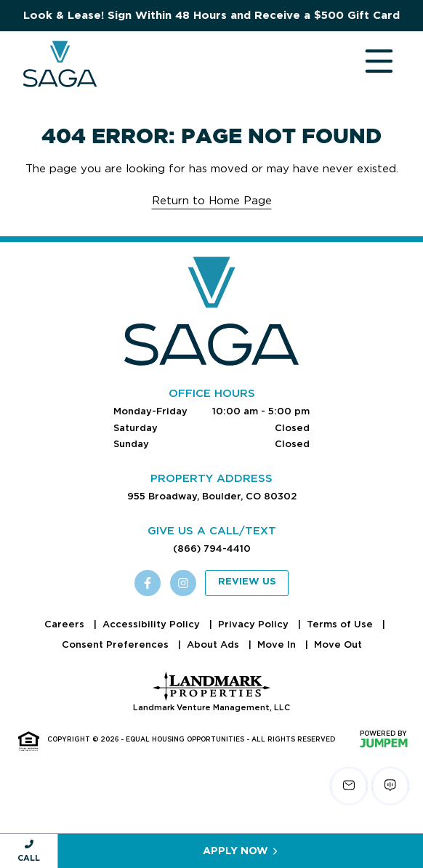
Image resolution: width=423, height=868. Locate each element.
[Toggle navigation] (365, 64)
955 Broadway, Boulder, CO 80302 (212, 496)
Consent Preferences (117, 644)
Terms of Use (341, 624)
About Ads (214, 644)
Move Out (338, 644)
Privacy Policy (255, 624)
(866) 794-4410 (212, 548)
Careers (66, 624)
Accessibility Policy (153, 624)
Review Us (247, 582)
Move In (278, 644)
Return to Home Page (212, 201)
